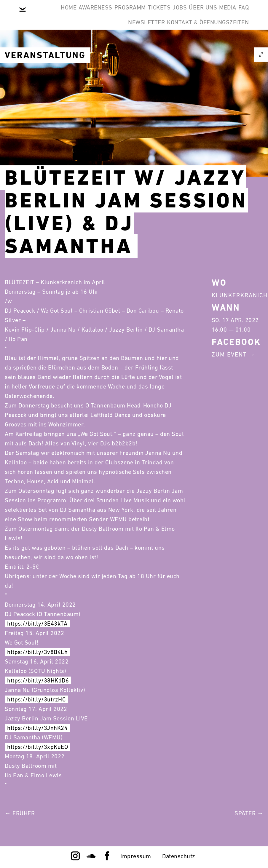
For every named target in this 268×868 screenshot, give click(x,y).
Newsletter (133, 43)
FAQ (98, 43)
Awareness (87, 14)
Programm (130, 14)
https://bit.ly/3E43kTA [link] (37, 624)
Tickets (169, 14)
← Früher (20, 813)
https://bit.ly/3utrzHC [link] (36, 699)
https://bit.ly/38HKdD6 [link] (38, 680)
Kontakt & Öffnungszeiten (203, 43)
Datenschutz (179, 856)
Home (51, 14)
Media (74, 43)
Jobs (198, 14)
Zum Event (229, 354)
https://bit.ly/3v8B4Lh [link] (37, 652)
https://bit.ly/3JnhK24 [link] (37, 728)
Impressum (136, 856)
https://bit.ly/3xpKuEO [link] (38, 747)
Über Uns (230, 14)
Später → (249, 813)
